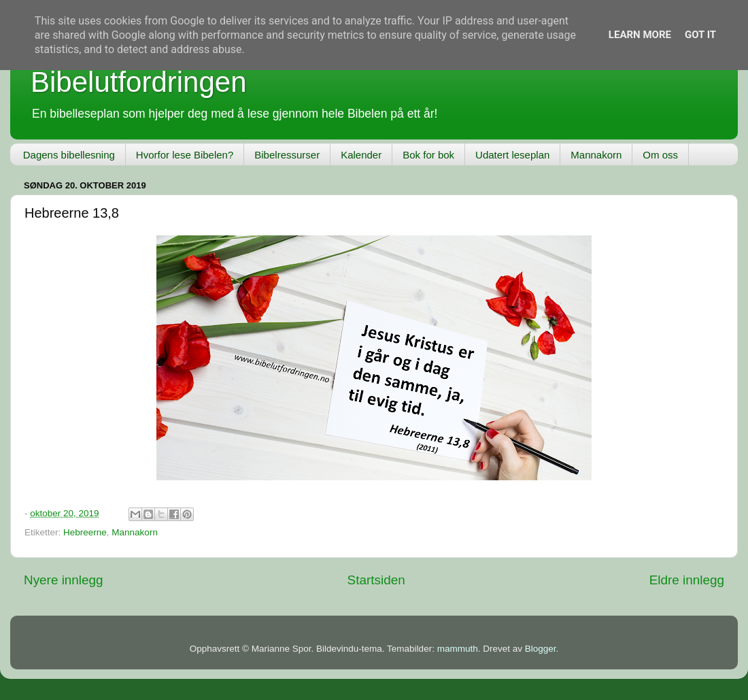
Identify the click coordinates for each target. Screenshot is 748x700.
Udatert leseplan (512, 155)
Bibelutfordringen (139, 82)
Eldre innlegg (687, 580)
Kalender (361, 155)
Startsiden (376, 580)
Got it (700, 35)
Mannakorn (596, 155)
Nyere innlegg (64, 580)
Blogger (541, 649)
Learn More (640, 35)
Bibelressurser (287, 155)
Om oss (660, 155)
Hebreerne (85, 532)
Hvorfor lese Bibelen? (185, 155)
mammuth (458, 649)
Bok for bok (428, 155)
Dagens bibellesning (69, 155)
